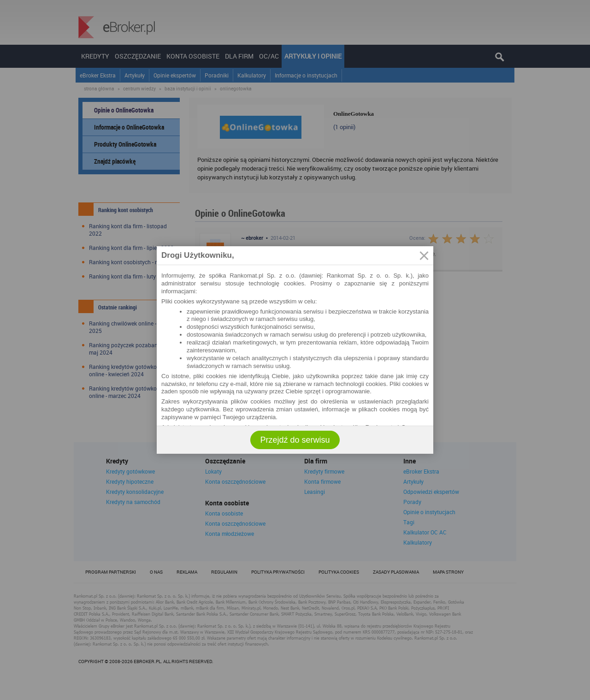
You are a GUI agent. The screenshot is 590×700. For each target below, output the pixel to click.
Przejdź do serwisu (295, 440)
